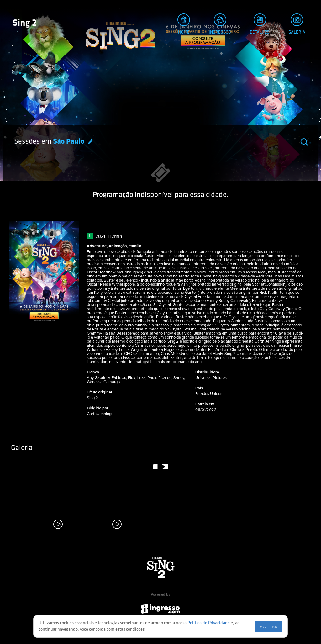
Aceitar (269, 627)
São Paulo (69, 142)
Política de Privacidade (209, 623)
